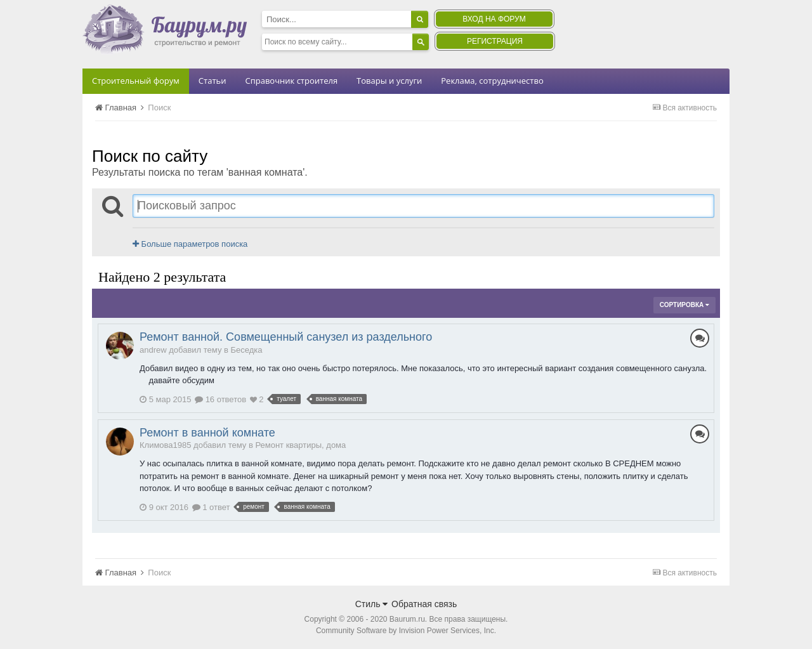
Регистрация (495, 41)
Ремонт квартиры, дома (300, 445)
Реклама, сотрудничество (492, 81)
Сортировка (684, 305)
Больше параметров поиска (190, 244)
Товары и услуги (389, 81)
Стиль (372, 604)
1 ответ (211, 507)
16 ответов (220, 399)
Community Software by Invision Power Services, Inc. (406, 631)
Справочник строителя (291, 81)
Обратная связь (424, 604)
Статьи (213, 81)
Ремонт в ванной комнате (207, 433)
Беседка (247, 350)
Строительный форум (136, 81)
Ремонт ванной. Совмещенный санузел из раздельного (286, 337)
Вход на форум (494, 19)
